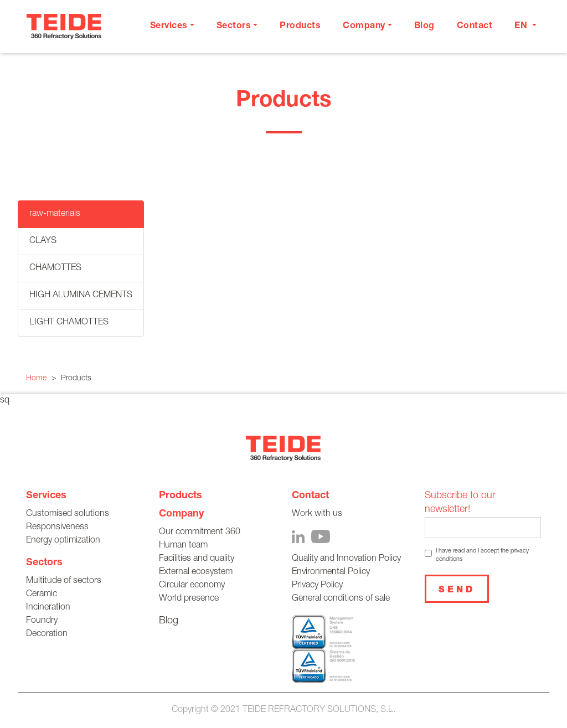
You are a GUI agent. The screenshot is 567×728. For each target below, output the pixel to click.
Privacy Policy (317, 586)
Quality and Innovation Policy (346, 559)
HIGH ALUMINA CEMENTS (81, 296)
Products (300, 27)
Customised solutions (68, 514)
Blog (424, 27)
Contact (475, 27)
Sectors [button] (234, 27)
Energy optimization (63, 541)
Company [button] (364, 27)
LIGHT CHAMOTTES (69, 323)
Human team (183, 546)
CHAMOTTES (55, 269)
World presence (189, 599)
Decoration (47, 634)
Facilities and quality (197, 559)
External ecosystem (196, 572)
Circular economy (192, 586)
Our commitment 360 (200, 533)
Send (457, 591)
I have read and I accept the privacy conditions (482, 555)
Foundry (42, 621)
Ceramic (42, 595)
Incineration (48, 608)
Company (181, 514)
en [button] (522, 27)
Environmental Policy (331, 572)
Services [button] (169, 27)
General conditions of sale (341, 599)
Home (36, 379)
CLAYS (43, 241)
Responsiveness (57, 528)
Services (46, 496)
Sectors (44, 563)
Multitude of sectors (64, 581)
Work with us (317, 514)
